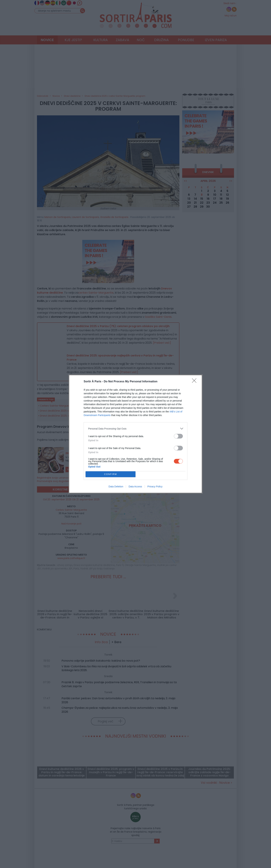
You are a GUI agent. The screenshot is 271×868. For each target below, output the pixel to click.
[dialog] (135, 434)
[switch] (178, 436)
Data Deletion (116, 487)
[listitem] (135, 429)
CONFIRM (111, 474)
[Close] (195, 382)
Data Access (135, 487)
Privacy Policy (155, 487)
